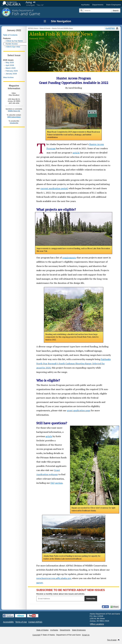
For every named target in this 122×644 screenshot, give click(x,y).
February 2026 (12, 71)
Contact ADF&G (35, 622)
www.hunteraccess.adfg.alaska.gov (54, 578)
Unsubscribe (14, 123)
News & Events (45, 28)
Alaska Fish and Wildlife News (62, 28)
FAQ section (57, 483)
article (76, 153)
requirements (69, 258)
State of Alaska (12, 4)
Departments (98, 5)
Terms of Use (21, 622)
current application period (54, 188)
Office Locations (97, 624)
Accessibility (8, 622)
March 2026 (10, 68)
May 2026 (10, 62)
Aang (29, 2)
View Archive (8, 77)
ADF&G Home (33, 28)
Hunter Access (12, 44)
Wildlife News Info (14, 111)
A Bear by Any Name (14, 41)
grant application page (79, 410)
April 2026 (10, 65)
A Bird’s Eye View (13, 47)
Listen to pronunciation (34, 2)
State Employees (114, 5)
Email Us (86, 635)
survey (40, 583)
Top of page (112, 640)
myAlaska (85, 5)
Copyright (36, 635)
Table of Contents (10, 35)
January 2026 (11, 74)
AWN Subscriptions (14, 117)
